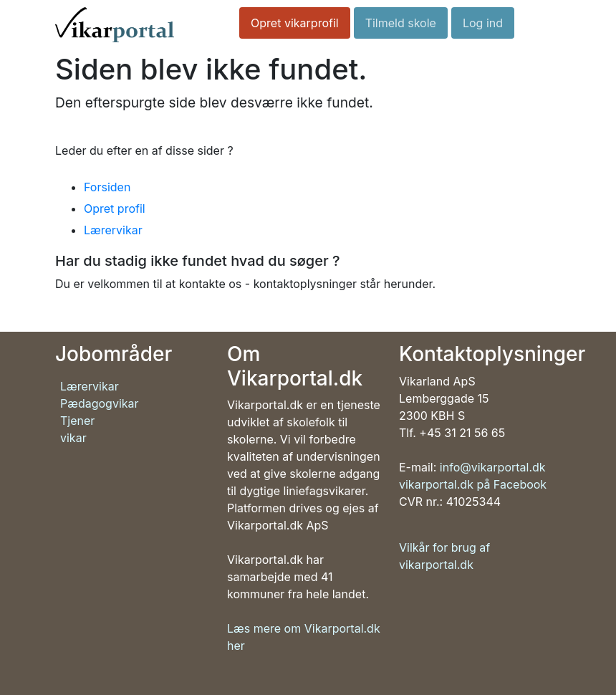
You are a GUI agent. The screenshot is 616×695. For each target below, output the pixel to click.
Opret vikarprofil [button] (295, 23)
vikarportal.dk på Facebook (473, 484)
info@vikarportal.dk (493, 467)
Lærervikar (113, 230)
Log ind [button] (483, 23)
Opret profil (115, 208)
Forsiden (107, 187)
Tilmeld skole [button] (401, 23)
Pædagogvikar (100, 403)
